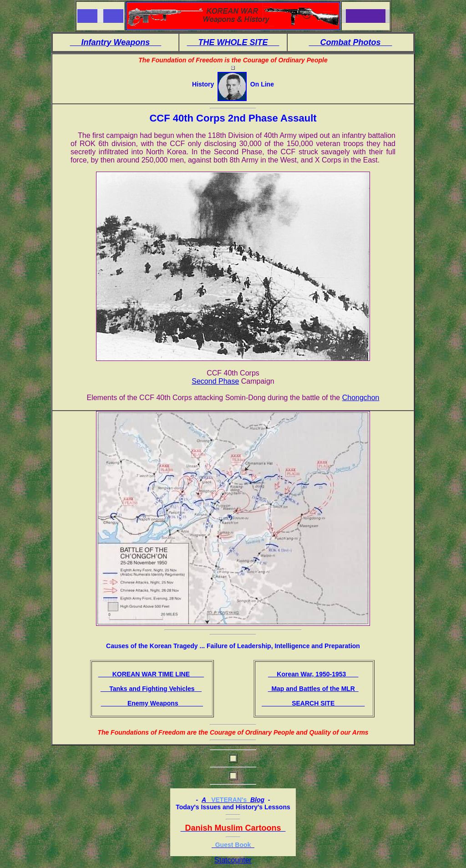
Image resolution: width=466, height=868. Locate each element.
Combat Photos (351, 42)
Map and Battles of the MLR (313, 689)
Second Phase (215, 381)
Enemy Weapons (152, 703)
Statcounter (233, 860)
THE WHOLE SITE (233, 42)
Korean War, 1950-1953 (313, 674)
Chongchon (361, 398)
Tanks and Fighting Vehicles (151, 689)
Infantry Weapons (116, 42)
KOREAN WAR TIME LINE (151, 674)
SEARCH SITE (313, 703)
